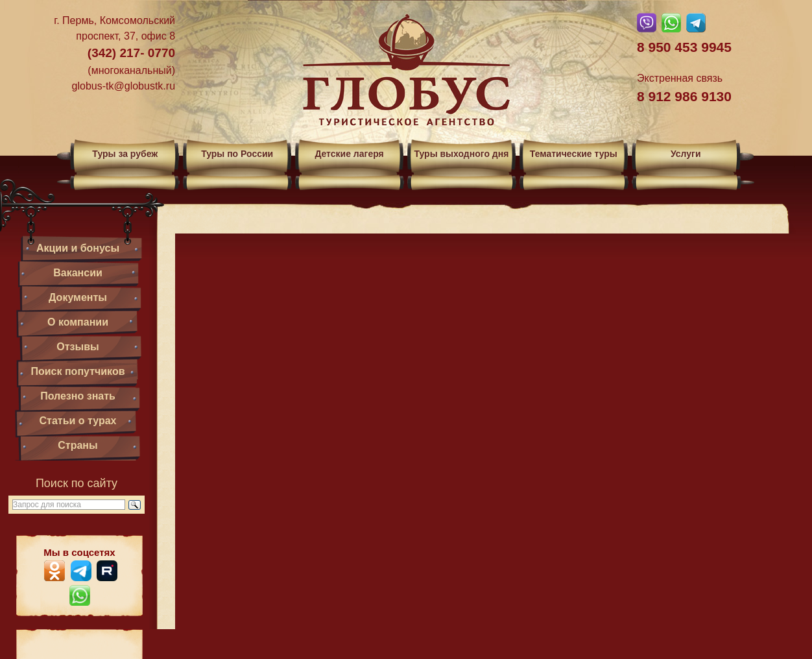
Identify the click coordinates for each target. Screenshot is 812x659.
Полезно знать (78, 396)
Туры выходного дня (461, 154)
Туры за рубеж (125, 154)
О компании (78, 322)
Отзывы (78, 347)
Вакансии (78, 273)
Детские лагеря (349, 154)
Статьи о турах (78, 421)
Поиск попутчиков (78, 371)
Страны (78, 445)
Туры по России (237, 154)
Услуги (686, 154)
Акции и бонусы (78, 248)
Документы (78, 297)
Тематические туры (574, 154)
